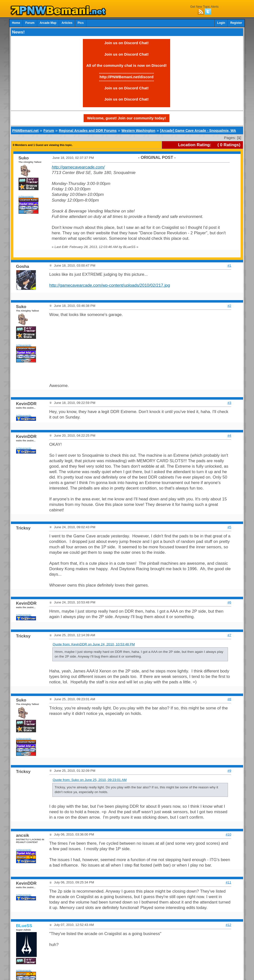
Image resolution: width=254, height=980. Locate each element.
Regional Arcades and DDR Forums (88, 131)
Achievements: (26, 196)
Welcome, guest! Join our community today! (127, 118)
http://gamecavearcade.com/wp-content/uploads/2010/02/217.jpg (110, 285)
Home (16, 23)
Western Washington (138, 131)
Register (236, 23)
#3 (229, 403)
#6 (229, 602)
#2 (229, 306)
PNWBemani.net (25, 131)
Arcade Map (48, 23)
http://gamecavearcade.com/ (78, 167)
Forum (30, 23)
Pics (81, 23)
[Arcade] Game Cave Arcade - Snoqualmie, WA (198, 131)
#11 (228, 882)
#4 (229, 436)
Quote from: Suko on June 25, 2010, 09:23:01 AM (90, 780)
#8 (229, 699)
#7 (229, 635)
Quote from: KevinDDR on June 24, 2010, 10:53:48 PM (94, 644)
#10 (228, 834)
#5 (229, 527)
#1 (229, 265)
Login (221, 23)
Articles (67, 23)
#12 (228, 925)
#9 (229, 771)
